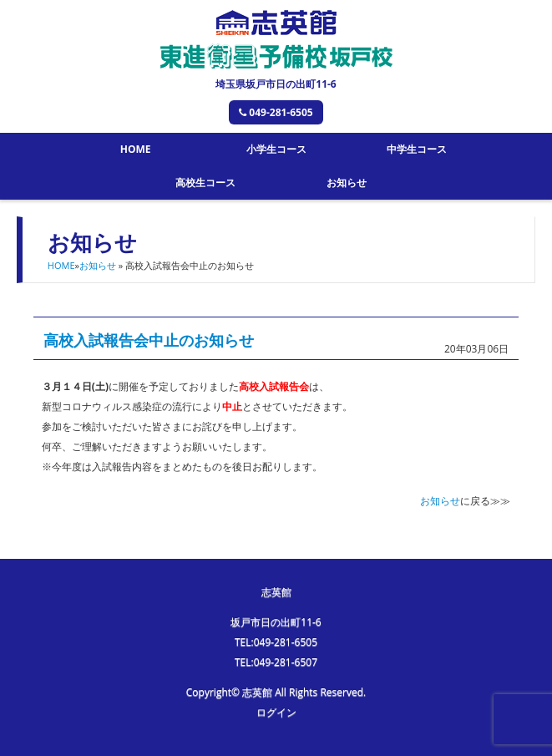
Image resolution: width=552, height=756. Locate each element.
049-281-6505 (276, 112)
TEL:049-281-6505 (276, 642)
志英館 (276, 592)
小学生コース (276, 149)
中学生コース (417, 149)
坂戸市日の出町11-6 (276, 622)
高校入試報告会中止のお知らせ (149, 340)
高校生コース (205, 183)
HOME (136, 149)
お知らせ (347, 183)
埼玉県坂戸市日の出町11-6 (276, 84)
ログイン (276, 712)
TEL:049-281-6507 (276, 662)
